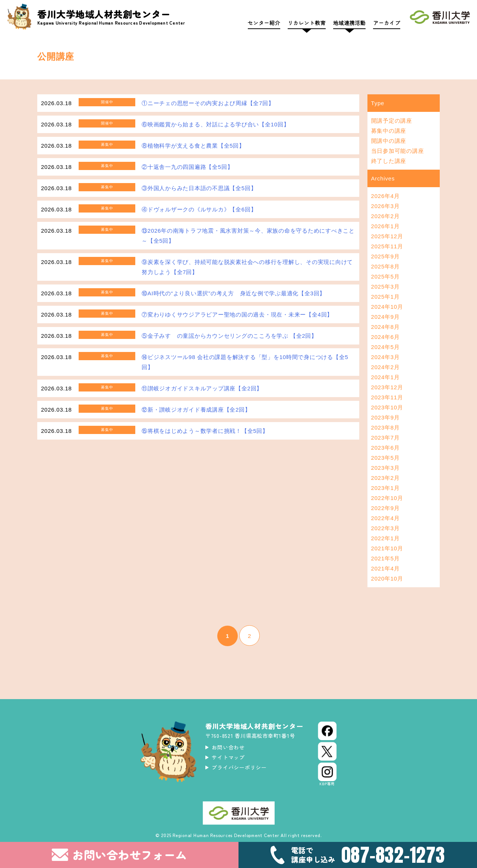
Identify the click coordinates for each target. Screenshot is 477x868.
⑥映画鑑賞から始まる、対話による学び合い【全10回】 (215, 124)
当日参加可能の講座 (398, 151)
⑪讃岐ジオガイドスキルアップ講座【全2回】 (202, 388)
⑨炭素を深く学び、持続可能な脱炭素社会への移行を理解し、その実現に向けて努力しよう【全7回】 (247, 267)
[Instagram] (327, 774)
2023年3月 (386, 468)
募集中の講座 (389, 131)
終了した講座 (389, 161)
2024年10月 (387, 307)
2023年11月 (387, 397)
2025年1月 (386, 297)
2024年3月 (386, 357)
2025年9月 (386, 256)
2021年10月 (387, 548)
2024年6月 (386, 337)
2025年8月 (386, 266)
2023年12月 (387, 387)
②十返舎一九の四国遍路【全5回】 (187, 167)
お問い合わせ (228, 747)
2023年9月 (386, 417)
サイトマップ (228, 757)
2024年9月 (386, 317)
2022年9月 (386, 508)
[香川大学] (440, 19)
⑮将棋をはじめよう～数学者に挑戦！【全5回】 (205, 431)
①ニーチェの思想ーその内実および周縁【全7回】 (208, 103)
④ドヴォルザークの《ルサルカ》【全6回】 (199, 209)
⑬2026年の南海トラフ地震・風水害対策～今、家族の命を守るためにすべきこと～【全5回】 (248, 236)
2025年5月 (386, 276)
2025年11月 (387, 246)
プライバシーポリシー (239, 767)
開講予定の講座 (392, 121)
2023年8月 (386, 427)
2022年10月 (387, 498)
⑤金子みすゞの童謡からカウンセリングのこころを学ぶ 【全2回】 (229, 336)
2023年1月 (386, 488)
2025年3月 (386, 287)
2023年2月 (386, 478)
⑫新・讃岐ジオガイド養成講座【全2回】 (196, 410)
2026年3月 (386, 206)
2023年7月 (386, 438)
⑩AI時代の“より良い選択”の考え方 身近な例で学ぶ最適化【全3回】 (233, 293)
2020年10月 (387, 578)
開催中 (107, 102)
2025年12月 (387, 236)
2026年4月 (386, 196)
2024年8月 (386, 327)
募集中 (107, 144)
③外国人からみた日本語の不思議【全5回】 (199, 188)
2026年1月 (386, 226)
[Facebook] (327, 731)
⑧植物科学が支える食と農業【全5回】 (193, 146)
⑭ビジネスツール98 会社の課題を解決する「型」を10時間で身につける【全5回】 (245, 362)
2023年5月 (386, 458)
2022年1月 (386, 538)
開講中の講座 (389, 141)
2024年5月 (386, 347)
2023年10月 (387, 407)
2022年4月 (386, 518)
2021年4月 (386, 568)
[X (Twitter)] (327, 751)
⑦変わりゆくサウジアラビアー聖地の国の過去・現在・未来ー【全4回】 (237, 315)
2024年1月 (386, 377)
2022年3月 (386, 528)
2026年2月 (386, 216)
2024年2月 (386, 367)
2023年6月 (386, 448)
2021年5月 (386, 558)
